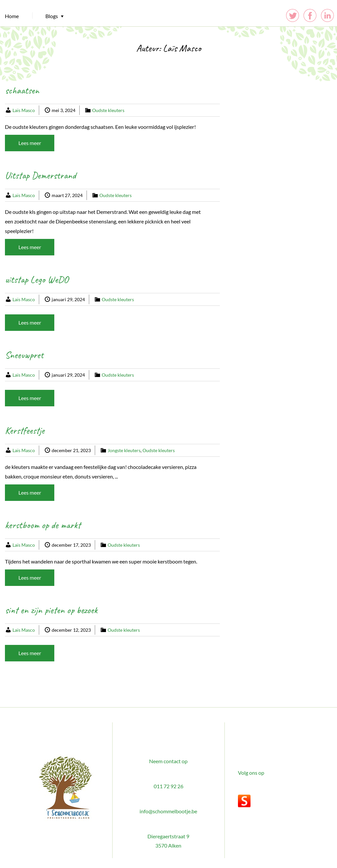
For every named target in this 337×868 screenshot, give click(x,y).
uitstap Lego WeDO (37, 279)
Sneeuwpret (24, 355)
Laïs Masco (24, 110)
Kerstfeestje (25, 430)
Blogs (52, 16)
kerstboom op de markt (43, 525)
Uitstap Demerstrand (40, 175)
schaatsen (22, 90)
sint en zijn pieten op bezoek (51, 610)
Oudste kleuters (108, 110)
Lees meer (30, 143)
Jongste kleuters (124, 450)
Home (12, 16)
